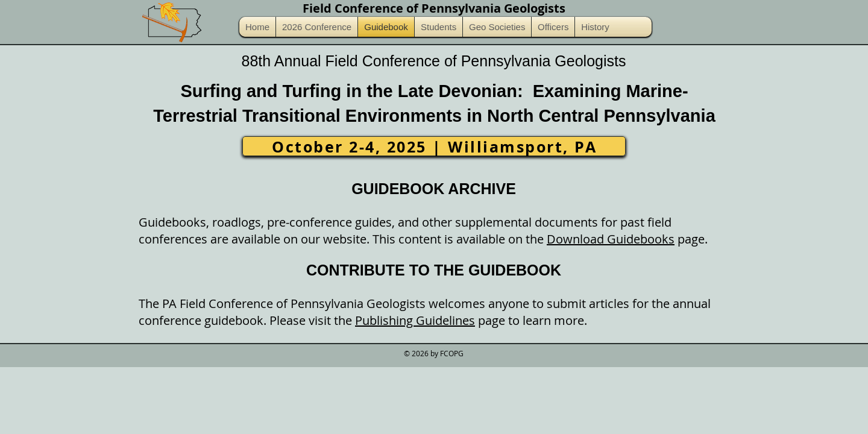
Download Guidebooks (611, 239)
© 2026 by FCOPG (434, 353)
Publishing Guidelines (415, 320)
